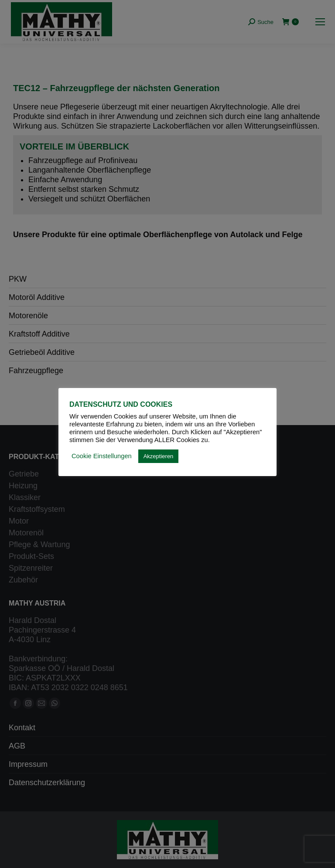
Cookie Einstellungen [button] (102, 456)
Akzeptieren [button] (159, 456)
